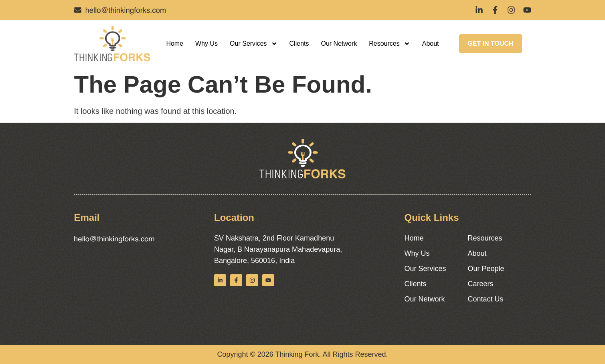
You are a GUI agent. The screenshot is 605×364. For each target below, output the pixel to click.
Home (175, 43)
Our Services (253, 44)
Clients (299, 43)
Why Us (206, 43)
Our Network (339, 43)
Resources (389, 44)
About (431, 43)
